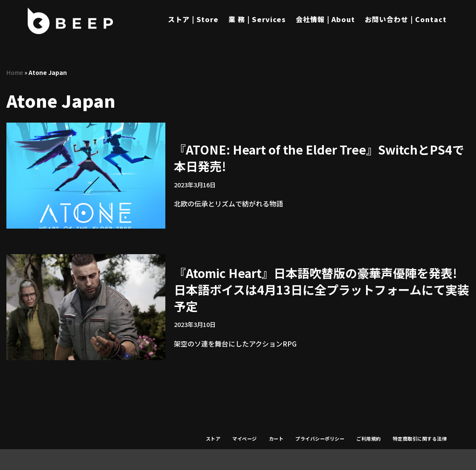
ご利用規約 (369, 438)
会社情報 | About (325, 19)
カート (276, 438)
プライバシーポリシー (320, 438)
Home (15, 72)
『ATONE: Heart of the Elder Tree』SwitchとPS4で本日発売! (319, 158)
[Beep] (70, 21)
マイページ (245, 438)
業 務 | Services (257, 19)
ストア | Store (193, 19)
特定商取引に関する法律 (420, 438)
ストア (213, 438)
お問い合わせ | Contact (406, 19)
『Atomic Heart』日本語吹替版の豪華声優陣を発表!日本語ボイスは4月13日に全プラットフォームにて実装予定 (322, 289)
